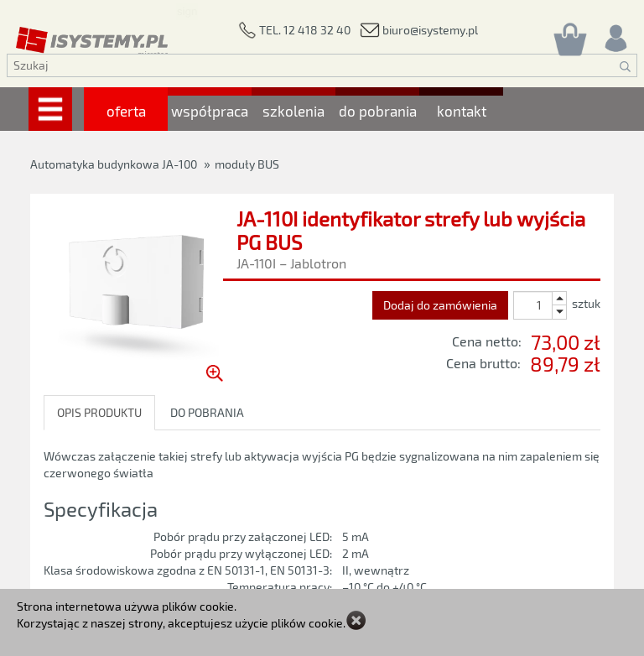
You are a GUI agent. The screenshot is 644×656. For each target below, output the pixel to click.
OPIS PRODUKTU (99, 412)
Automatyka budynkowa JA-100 (114, 164)
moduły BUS (247, 164)
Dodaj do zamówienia (440, 305)
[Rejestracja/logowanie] (615, 34)
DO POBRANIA (207, 412)
